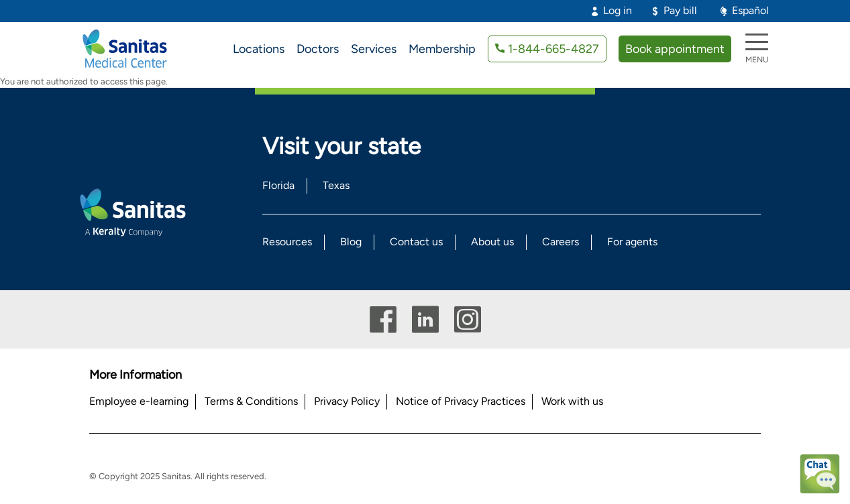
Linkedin (425, 319)
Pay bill (680, 10)
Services (374, 49)
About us (492, 242)
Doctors (318, 49)
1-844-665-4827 (553, 49)
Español (750, 10)
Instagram (468, 319)
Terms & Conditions (251, 401)
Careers (561, 242)
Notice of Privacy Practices (461, 401)
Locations (259, 49)
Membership (442, 49)
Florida (278, 185)
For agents (632, 242)
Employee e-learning (139, 401)
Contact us (416, 242)
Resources (287, 242)
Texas (336, 185)
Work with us (572, 401)
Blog (351, 242)
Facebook (383, 319)
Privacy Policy (347, 401)
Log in (618, 10)
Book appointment (675, 49)
